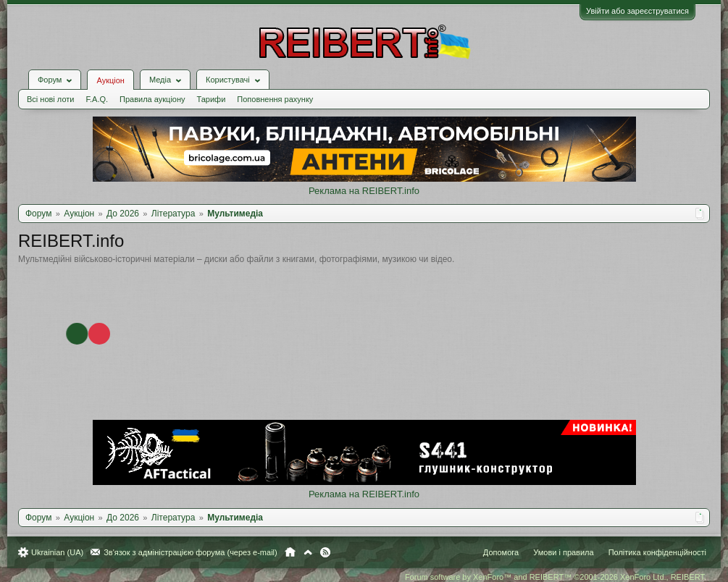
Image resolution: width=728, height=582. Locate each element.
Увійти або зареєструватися (637, 11)
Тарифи (212, 99)
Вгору (308, 552)
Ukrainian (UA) (57, 552)
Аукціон (110, 80)
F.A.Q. (97, 99)
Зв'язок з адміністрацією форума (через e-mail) (191, 552)
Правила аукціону (152, 99)
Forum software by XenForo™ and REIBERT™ (556, 577)
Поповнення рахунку (275, 99)
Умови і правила (563, 552)
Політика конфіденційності (657, 552)
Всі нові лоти (50, 99)
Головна (290, 552)
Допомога (501, 552)
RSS (325, 552)
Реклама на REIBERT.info (364, 191)
